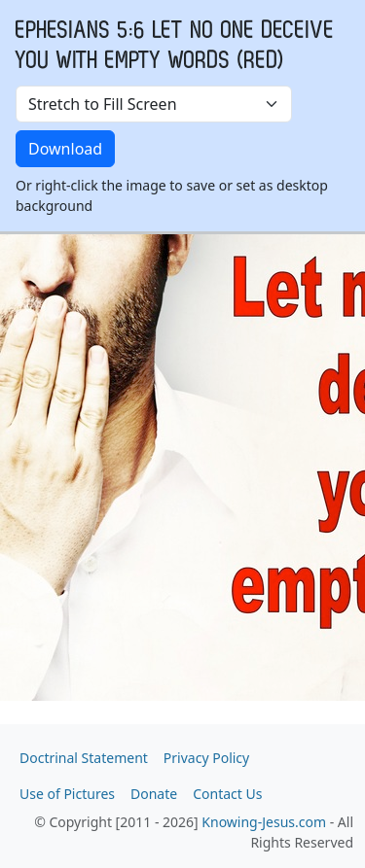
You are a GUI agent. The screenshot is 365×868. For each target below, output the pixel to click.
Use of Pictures (67, 794)
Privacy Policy (206, 758)
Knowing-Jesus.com (264, 822)
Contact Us (227, 794)
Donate (154, 794)
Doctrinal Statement (84, 758)
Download (65, 149)
